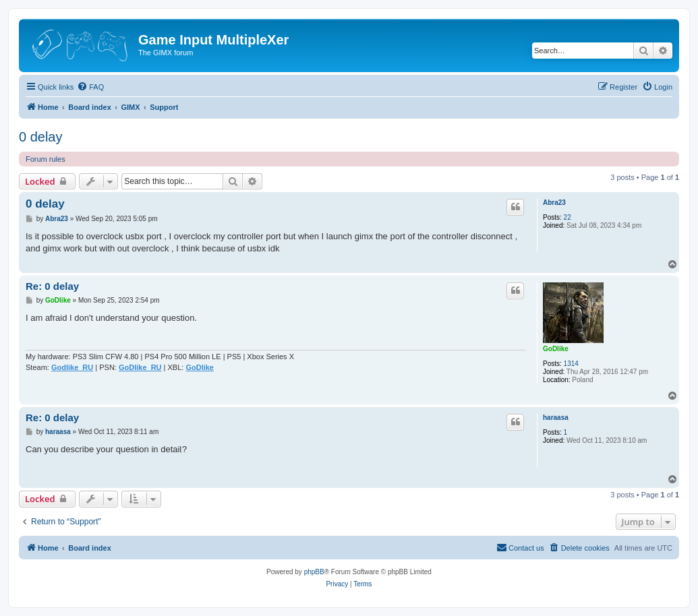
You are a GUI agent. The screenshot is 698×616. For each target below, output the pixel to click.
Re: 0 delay (52, 286)
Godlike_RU (72, 367)
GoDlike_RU (140, 367)
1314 (571, 364)
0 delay (41, 137)
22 (568, 217)
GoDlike (556, 349)
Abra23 (554, 203)
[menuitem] (90, 87)
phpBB (314, 572)
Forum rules (46, 159)
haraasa (556, 418)
